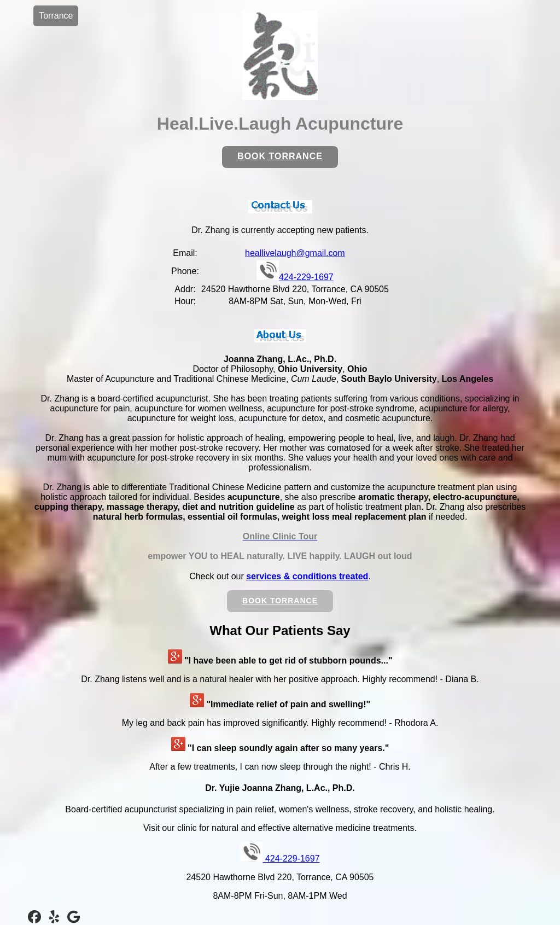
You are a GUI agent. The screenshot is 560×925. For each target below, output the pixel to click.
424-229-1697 (295, 277)
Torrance (56, 16)
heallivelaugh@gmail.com (295, 253)
